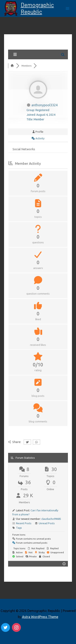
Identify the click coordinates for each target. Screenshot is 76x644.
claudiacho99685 (51, 519)
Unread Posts (47, 523)
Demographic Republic (37, 8)
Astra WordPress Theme (40, 617)
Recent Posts (24, 523)
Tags (19, 528)
